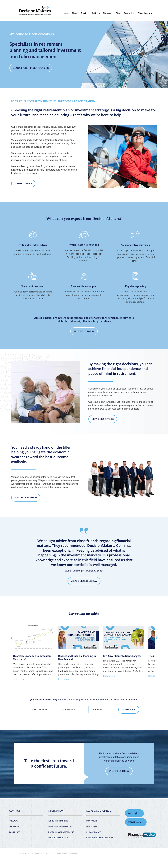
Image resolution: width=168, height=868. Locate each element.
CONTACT (15, 811)
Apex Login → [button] (134, 813)
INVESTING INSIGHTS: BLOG (60, 838)
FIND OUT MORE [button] (23, 183)
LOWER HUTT (15, 832)
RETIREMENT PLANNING (58, 821)
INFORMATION (56, 811)
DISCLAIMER (92, 826)
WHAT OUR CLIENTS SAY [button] (84, 581)
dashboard (73, 853)
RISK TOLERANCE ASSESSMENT (61, 832)
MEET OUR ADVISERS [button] (26, 498)
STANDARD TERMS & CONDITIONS (101, 838)
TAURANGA (14, 826)
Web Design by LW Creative (29, 853)
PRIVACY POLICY (93, 832)
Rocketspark (48, 853)
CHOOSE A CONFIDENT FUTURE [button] (31, 68)
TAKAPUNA (14, 821)
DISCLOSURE (92, 821)
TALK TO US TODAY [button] (84, 331)
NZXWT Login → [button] (136, 822)
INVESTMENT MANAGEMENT (60, 826)
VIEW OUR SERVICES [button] (103, 419)
